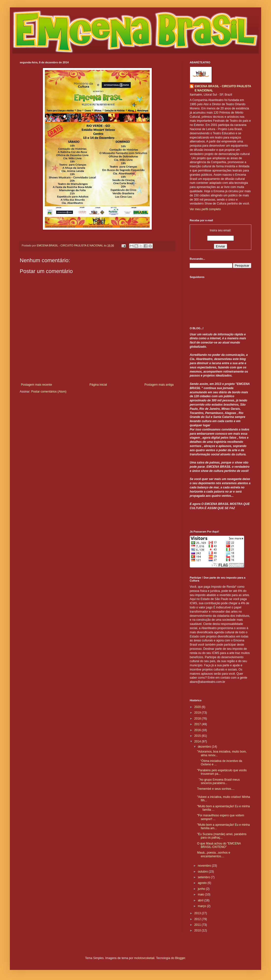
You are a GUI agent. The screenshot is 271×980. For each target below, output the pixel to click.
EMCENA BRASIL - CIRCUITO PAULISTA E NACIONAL (223, 88)
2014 (198, 741)
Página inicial (98, 385)
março (202, 906)
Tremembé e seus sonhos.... (216, 789)
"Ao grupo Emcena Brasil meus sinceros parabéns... (218, 781)
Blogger (180, 958)
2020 (198, 707)
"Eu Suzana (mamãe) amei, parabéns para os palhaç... (222, 836)
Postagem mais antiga (159, 385)
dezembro (205, 747)
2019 (198, 713)
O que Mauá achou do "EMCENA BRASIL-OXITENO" (219, 845)
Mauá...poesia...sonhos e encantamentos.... (214, 854)
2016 (198, 730)
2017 (198, 724)
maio (201, 894)
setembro (204, 877)
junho (202, 889)
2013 (198, 913)
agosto (203, 883)
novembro (205, 866)
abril (201, 900)
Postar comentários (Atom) (49, 392)
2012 (198, 919)
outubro (203, 872)
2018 (198, 719)
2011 (198, 925)
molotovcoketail (144, 958)
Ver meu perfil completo (205, 209)
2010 (198, 930)
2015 (198, 736)
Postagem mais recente (36, 385)
